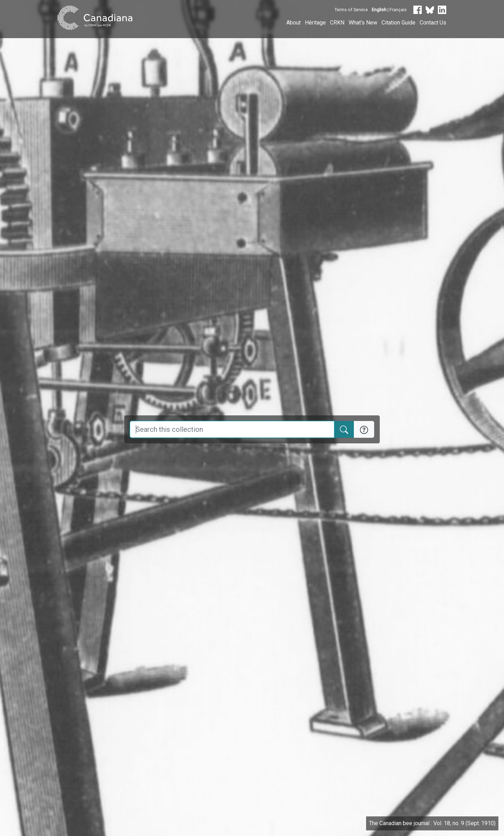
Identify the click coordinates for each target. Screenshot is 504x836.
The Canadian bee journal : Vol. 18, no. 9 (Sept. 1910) (432, 823)
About (293, 23)
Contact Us (433, 23)
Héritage (315, 23)
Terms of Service (351, 10)
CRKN (337, 23)
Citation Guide (398, 23)
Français (398, 10)
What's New (363, 23)
